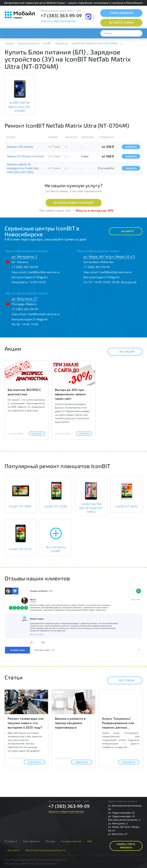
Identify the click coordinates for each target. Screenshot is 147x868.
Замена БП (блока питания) (25, 156)
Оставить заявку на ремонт (74, 203)
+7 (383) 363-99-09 (61, 15)
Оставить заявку (121, 23)
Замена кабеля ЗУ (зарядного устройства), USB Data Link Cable (23, 168)
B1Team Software (47, 863)
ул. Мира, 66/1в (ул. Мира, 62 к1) (109, 256)
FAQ (90, 841)
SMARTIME (27, 863)
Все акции (124, 352)
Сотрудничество (71, 841)
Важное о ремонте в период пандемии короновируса (70, 723)
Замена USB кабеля (20, 147)
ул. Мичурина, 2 (24, 256)
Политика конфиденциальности (46, 850)
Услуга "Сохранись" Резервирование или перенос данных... (118, 723)
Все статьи (123, 680)
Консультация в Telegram (30, 277)
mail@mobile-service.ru (44, 272)
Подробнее (37, 433)
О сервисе (11, 841)
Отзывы (50, 841)
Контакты (14, 850)
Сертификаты (31, 841)
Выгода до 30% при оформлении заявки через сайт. (70, 394)
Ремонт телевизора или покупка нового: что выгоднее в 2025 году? (26, 723)
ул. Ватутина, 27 (24, 299)
